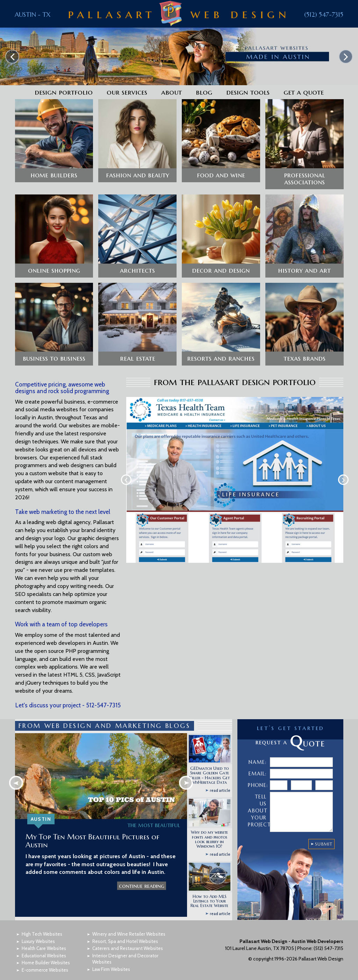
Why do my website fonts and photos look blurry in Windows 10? (209, 830)
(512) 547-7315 (324, 14)
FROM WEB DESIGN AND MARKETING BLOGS (105, 717)
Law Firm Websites (111, 960)
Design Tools (248, 92)
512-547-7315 (103, 696)
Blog (204, 92)
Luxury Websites (38, 932)
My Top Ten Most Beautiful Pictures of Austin (92, 832)
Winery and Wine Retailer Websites (129, 925)
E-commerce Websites (45, 961)
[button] (54, 140)
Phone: (258, 776)
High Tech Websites (42, 925)
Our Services (127, 92)
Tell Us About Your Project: (258, 802)
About (171, 92)
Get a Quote (304, 92)
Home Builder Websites (46, 954)
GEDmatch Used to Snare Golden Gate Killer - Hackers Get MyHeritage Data (209, 767)
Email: (257, 765)
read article (220, 781)
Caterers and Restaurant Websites (128, 939)
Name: (257, 753)
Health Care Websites (44, 939)
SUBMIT (324, 835)
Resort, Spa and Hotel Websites (125, 932)
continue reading (142, 877)
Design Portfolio (64, 92)
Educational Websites (44, 946)
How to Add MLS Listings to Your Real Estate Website (209, 892)
